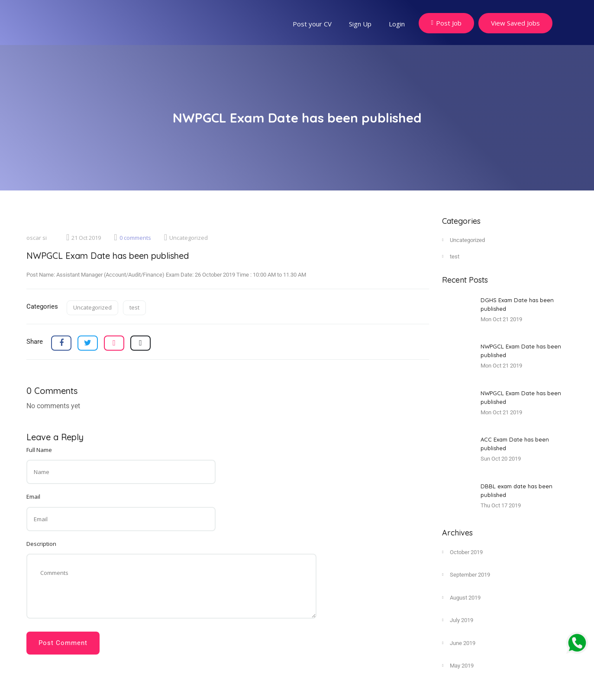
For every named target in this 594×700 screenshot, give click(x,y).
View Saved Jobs (515, 23)
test (134, 307)
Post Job (446, 23)
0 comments (132, 238)
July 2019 (458, 620)
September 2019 (466, 574)
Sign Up (360, 24)
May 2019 (458, 665)
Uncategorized (186, 238)
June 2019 (459, 643)
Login (397, 24)
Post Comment (63, 643)
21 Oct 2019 (84, 238)
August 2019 (461, 597)
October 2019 (462, 552)
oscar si (37, 238)
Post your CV (312, 24)
